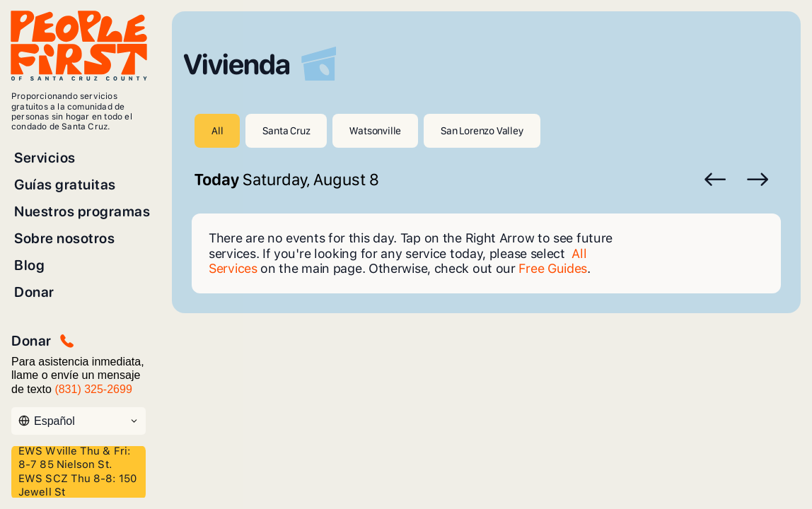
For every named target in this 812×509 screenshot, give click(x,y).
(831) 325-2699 (93, 389)
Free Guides (553, 268)
